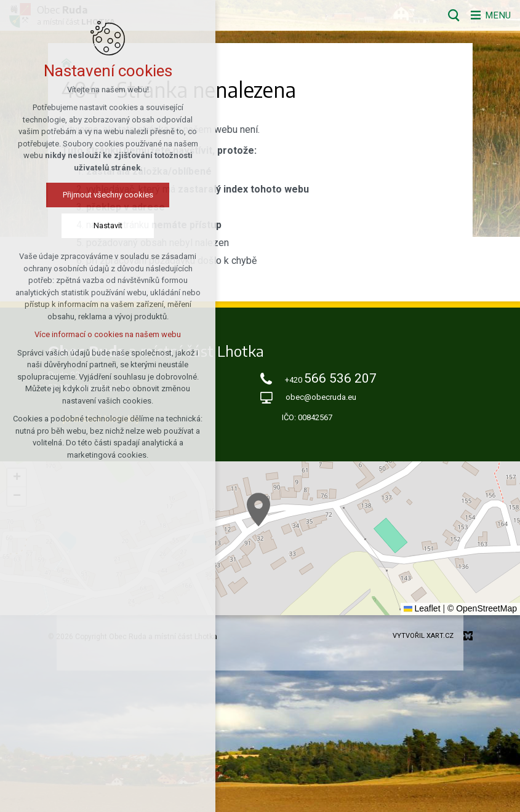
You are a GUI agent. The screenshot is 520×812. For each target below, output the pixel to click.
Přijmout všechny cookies (108, 195)
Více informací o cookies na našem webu (108, 335)
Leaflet (422, 608)
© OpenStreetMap (482, 608)
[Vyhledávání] (450, 15)
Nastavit (108, 226)
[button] (258, 510)
